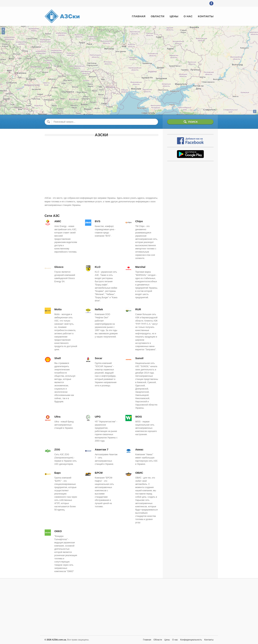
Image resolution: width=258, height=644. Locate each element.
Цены (174, 16)
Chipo (139, 221)
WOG (139, 417)
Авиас (139, 449)
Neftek (99, 309)
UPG (98, 417)
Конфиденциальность (191, 640)
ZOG (57, 449)
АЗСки (101, 135)
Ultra (57, 417)
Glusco (59, 267)
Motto (58, 309)
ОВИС (139, 473)
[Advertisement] (102, 166)
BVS (98, 221)
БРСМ (99, 473)
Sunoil (139, 358)
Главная (139, 16)
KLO (98, 267)
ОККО (58, 531)
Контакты (206, 16)
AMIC (58, 221)
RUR (138, 309)
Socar (99, 358)
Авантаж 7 (102, 449)
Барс (58, 473)
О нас (188, 16)
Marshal (140, 267)
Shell (58, 358)
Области (158, 16)
